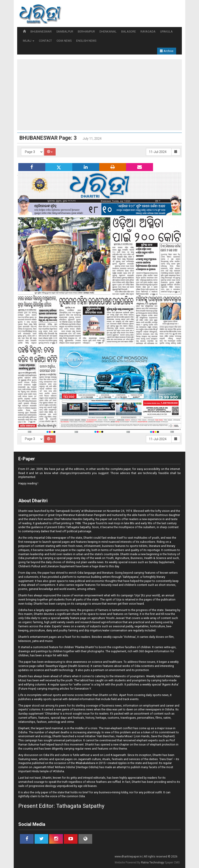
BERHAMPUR (86, 31)
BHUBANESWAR (41, 31)
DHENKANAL (108, 31)
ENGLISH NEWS (86, 41)
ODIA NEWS (64, 41)
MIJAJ (29, 41)
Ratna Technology (153, 863)
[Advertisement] (99, 95)
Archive (167, 51)
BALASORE (129, 31)
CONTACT (45, 41)
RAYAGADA (148, 31)
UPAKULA (166, 31)
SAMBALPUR (65, 31)
